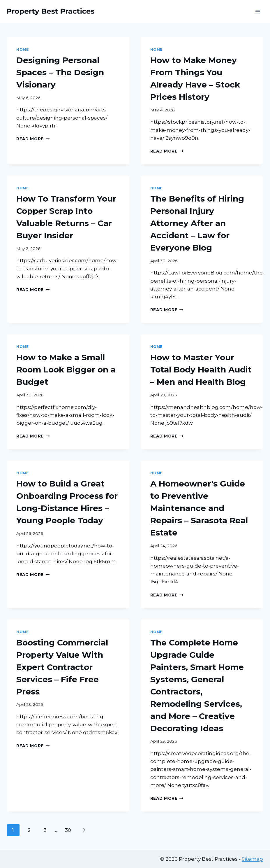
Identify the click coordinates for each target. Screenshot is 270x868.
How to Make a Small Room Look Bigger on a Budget (66, 370)
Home (22, 49)
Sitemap (252, 859)
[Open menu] (258, 12)
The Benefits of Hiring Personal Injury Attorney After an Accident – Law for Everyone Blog (197, 223)
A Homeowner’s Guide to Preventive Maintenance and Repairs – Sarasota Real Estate (199, 508)
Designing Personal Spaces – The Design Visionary (60, 72)
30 (68, 830)
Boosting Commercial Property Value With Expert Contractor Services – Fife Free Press (62, 667)
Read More (33, 139)
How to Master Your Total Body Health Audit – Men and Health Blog (201, 370)
